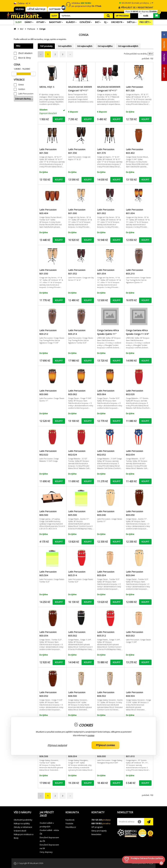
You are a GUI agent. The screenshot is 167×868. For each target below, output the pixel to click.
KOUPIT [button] (59, 119)
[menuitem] (18, 22)
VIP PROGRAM (122, 16)
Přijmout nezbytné (57, 745)
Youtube (69, 823)
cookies (91, 735)
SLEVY (54, 16)
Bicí (22, 29)
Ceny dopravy (46, 852)
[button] (24, 813)
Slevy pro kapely (99, 831)
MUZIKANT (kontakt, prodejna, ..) (135, 3)
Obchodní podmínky (23, 820)
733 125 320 (97, 820)
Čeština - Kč (21, 3)
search (108, 16)
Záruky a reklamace (23, 827)
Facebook (70, 820)
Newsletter (96, 834)
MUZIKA (20, 9)
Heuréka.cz (71, 827)
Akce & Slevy (24, 58)
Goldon (22, 89)
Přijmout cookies (105, 745)
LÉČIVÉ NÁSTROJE (36, 9)
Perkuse (31, 29)
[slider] (14, 74)
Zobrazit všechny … (24, 99)
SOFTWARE (55, 9)
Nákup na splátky (22, 823)
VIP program (97, 827)
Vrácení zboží (20, 831)
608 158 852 (97, 823)
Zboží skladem (25, 53)
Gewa (21, 85)
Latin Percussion (26, 94)
